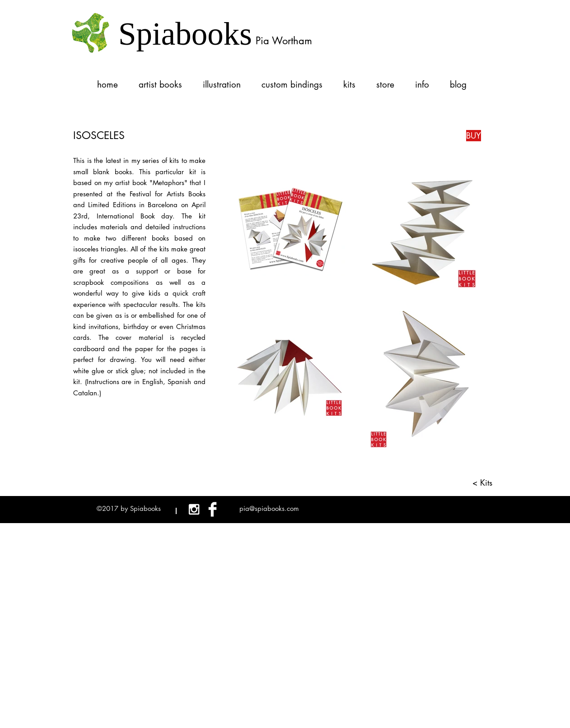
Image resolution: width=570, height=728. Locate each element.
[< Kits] (479, 483)
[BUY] (474, 136)
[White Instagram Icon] (194, 509)
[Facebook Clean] (213, 509)
